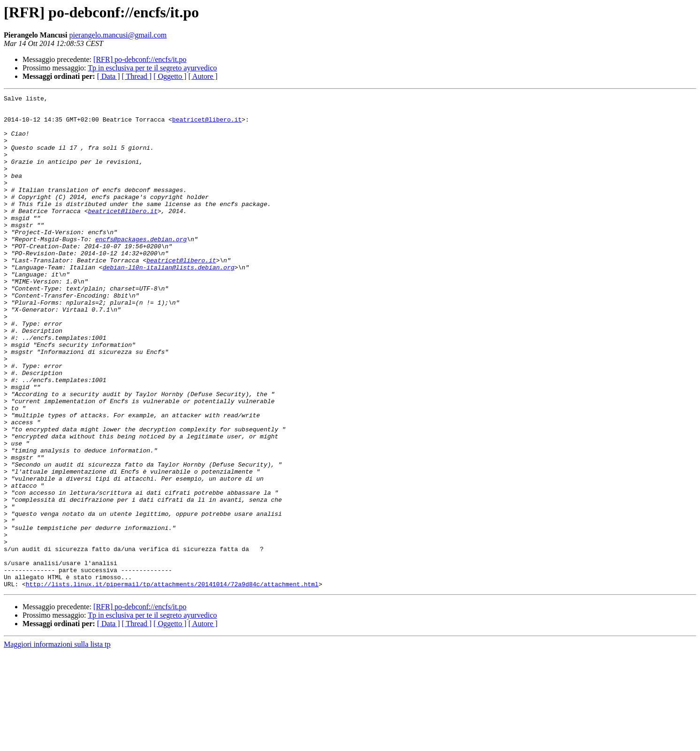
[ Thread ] (137, 76)
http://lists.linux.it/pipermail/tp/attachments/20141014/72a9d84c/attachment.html (172, 682)
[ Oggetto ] (170, 76)
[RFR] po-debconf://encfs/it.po (140, 59)
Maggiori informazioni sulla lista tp (57, 743)
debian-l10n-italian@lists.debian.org (169, 302)
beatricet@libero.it (207, 125)
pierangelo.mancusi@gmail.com (118, 35)
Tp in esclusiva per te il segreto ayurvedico (152, 68)
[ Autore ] (203, 76)
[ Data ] (109, 76)
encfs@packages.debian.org (141, 268)
